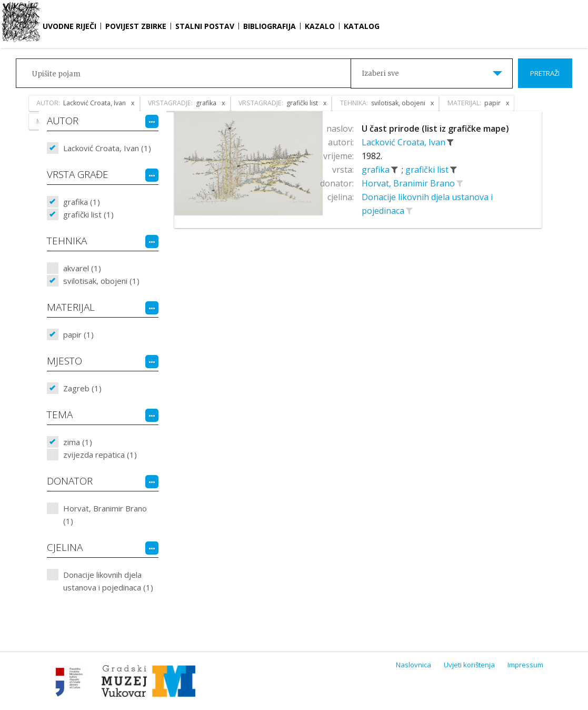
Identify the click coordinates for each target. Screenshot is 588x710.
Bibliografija (270, 26)
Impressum (525, 665)
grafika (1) (82, 202)
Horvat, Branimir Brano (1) (105, 515)
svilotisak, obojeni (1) (101, 281)
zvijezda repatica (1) (100, 455)
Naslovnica (413, 665)
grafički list (428, 170)
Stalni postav (205, 26)
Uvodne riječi (69, 26)
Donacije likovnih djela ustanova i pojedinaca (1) (108, 581)
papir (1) (78, 334)
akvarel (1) (82, 268)
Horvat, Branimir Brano (409, 183)
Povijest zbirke (136, 26)
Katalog (362, 26)
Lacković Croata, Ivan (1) (107, 148)
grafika (377, 170)
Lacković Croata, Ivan (405, 142)
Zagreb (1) (82, 388)
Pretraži (545, 73)
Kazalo (320, 26)
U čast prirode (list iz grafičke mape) (435, 129)
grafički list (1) (88, 214)
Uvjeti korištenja (469, 665)
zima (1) (78, 442)
